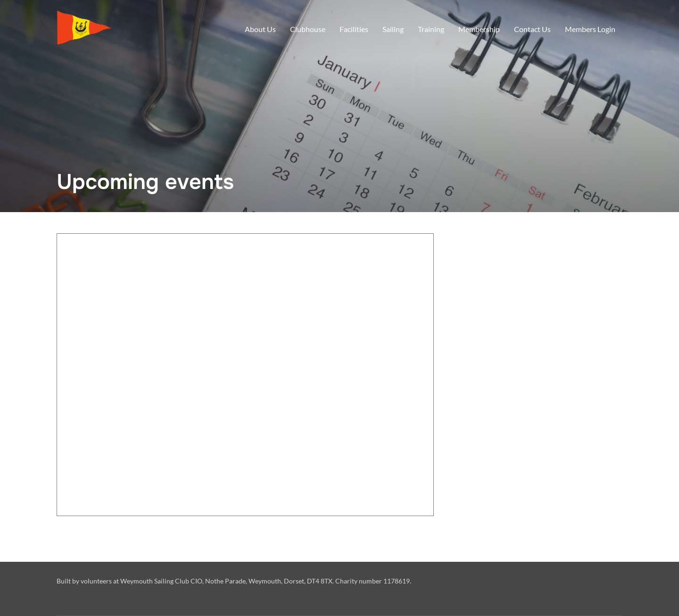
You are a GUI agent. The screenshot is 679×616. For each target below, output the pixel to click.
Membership (479, 29)
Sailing (393, 29)
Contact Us (532, 29)
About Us (260, 29)
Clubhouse (308, 29)
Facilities (354, 29)
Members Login (590, 29)
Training (431, 29)
